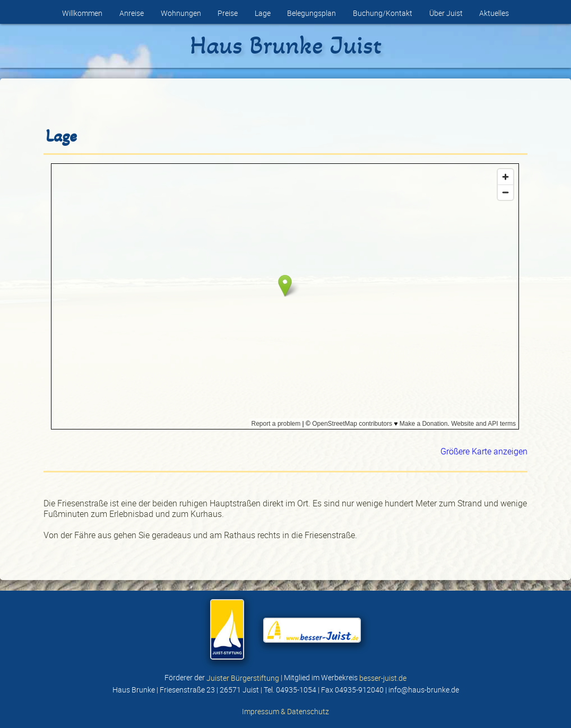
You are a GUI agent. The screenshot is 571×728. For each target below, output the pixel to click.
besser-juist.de (383, 677)
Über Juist (446, 13)
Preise (228, 13)
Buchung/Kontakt (383, 13)
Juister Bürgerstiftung (243, 677)
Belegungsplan (312, 13)
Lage (263, 13)
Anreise (132, 13)
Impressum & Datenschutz (285, 711)
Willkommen (82, 13)
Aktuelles (494, 13)
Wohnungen (181, 13)
